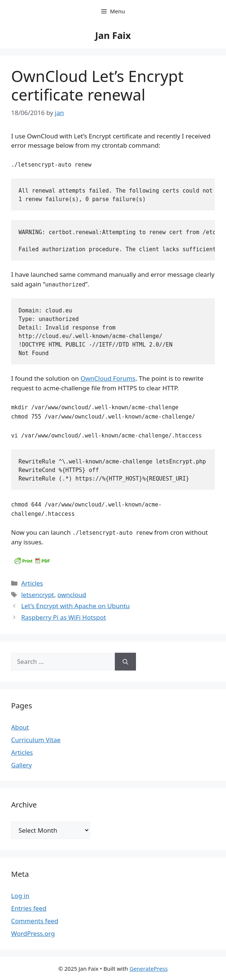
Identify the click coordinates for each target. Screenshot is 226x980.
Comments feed (35, 921)
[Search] (125, 662)
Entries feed (29, 908)
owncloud (72, 595)
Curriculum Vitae (36, 740)
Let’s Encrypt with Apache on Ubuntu (75, 606)
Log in (20, 896)
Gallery (21, 765)
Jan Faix (113, 35)
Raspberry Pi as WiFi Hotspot (64, 617)
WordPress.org (33, 933)
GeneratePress (148, 968)
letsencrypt (38, 595)
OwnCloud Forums (108, 378)
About (20, 727)
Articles (32, 583)
